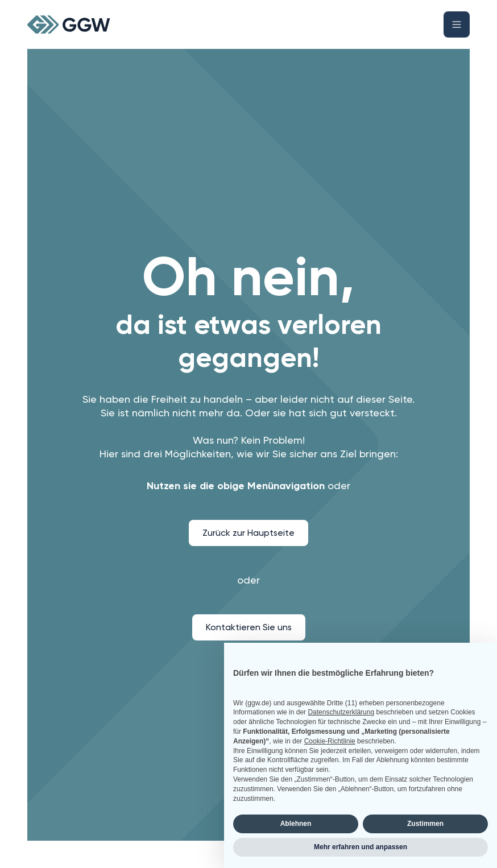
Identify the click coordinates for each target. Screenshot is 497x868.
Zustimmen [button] (425, 824)
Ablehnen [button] (296, 824)
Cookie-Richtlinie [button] (330, 741)
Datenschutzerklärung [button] (341, 712)
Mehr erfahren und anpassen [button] (361, 847)
